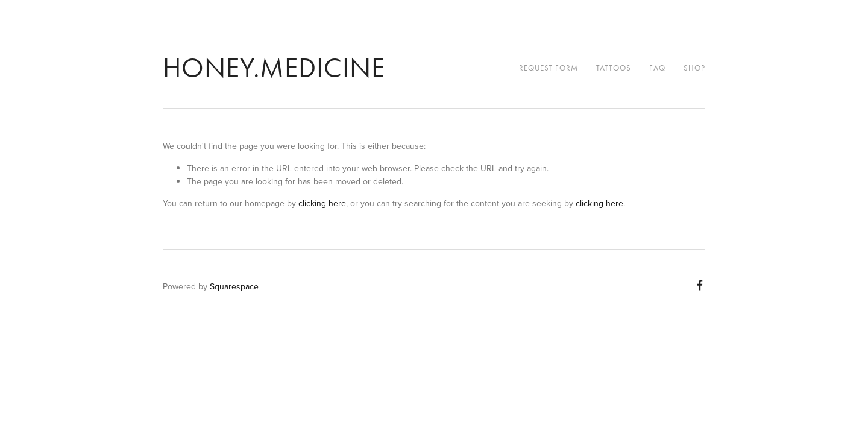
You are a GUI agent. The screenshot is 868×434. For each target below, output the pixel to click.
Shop (694, 68)
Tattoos (614, 68)
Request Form (549, 68)
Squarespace (234, 286)
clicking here (322, 203)
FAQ (657, 68)
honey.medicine (274, 68)
